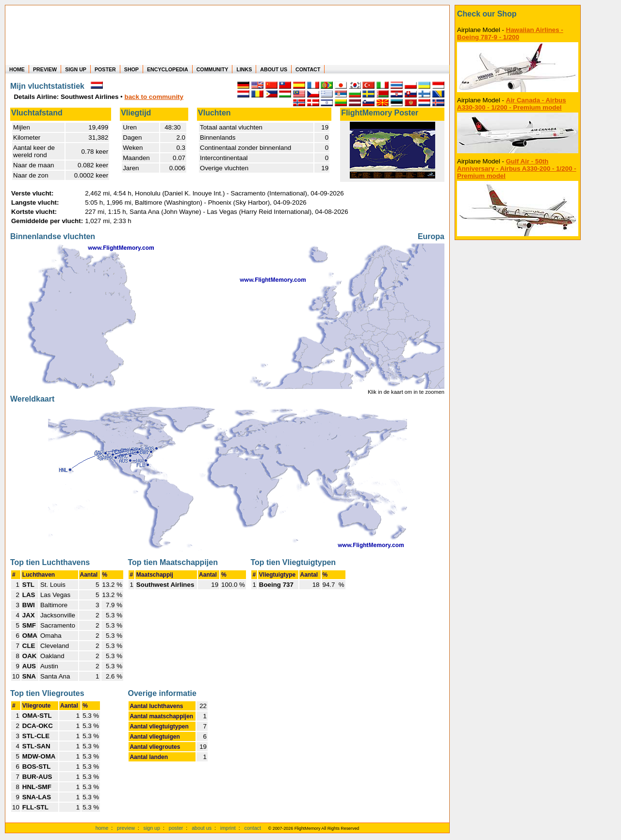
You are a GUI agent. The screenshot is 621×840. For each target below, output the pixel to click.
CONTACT (308, 69)
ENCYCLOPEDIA (168, 69)
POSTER (105, 69)
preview (126, 828)
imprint (228, 828)
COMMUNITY (212, 69)
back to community (154, 97)
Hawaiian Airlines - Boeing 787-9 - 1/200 (510, 33)
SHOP (131, 69)
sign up (152, 828)
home (102, 828)
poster (176, 828)
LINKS (244, 69)
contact (253, 828)
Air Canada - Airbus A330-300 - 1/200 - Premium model (512, 104)
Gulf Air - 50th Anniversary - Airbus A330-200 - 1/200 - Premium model (517, 169)
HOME (17, 69)
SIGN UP (76, 69)
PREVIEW (45, 69)
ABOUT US (274, 69)
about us (202, 828)
